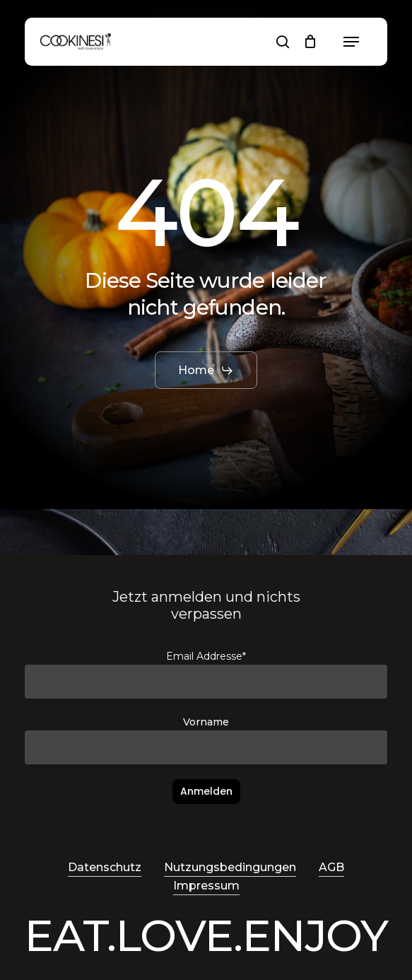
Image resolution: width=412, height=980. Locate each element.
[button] (351, 42)
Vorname (206, 722)
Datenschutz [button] (105, 867)
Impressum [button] (206, 886)
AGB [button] (331, 867)
